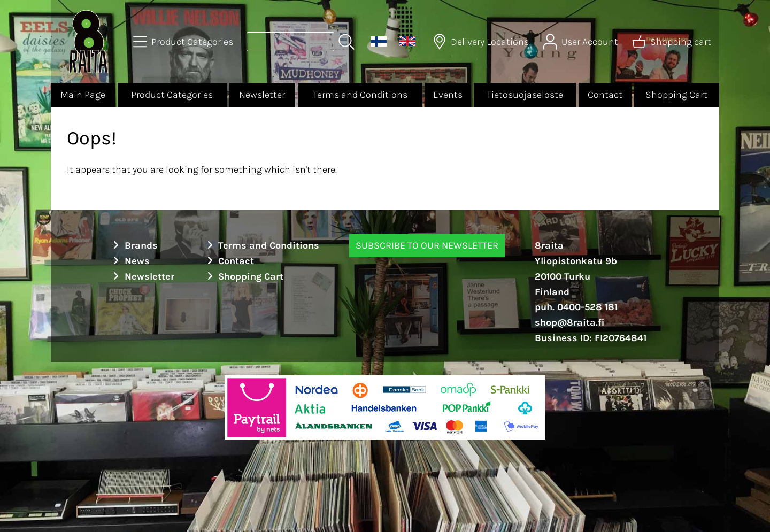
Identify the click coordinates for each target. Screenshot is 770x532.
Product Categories (172, 95)
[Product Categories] (184, 42)
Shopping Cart (676, 95)
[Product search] (290, 42)
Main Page (83, 95)
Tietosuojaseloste (525, 95)
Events (448, 95)
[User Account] (582, 42)
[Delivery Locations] (482, 42)
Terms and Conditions (360, 95)
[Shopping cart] (673, 42)
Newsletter (262, 95)
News (130, 261)
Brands (134, 245)
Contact (605, 95)
